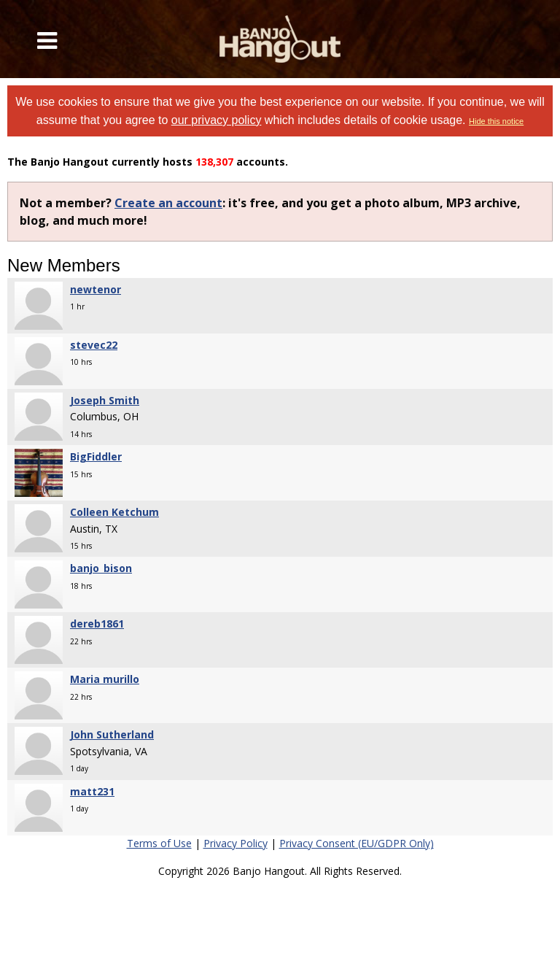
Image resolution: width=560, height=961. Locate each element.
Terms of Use (159, 843)
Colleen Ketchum (114, 512)
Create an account (168, 203)
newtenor (96, 289)
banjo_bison (101, 568)
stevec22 (94, 345)
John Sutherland (112, 734)
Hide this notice (496, 121)
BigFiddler (96, 456)
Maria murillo (105, 679)
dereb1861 (97, 624)
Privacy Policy (236, 843)
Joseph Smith (105, 400)
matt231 (92, 791)
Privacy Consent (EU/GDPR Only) (357, 843)
